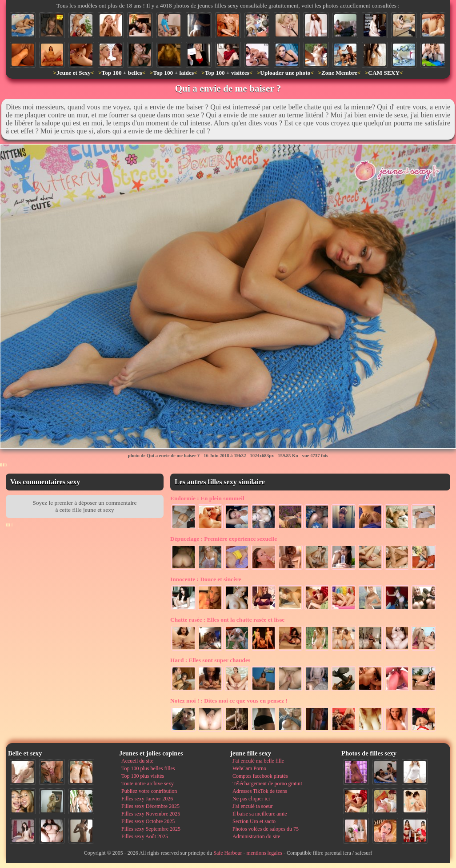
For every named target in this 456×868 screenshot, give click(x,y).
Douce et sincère (206, 579)
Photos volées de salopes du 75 (266, 829)
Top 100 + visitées (227, 73)
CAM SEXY (384, 73)
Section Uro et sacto (254, 821)
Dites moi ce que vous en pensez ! (229, 701)
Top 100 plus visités (143, 776)
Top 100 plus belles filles (148, 768)
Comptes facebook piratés (260, 776)
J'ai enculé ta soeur (252, 806)
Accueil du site (137, 761)
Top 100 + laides (173, 73)
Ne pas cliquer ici (251, 799)
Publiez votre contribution (149, 791)
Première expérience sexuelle (224, 539)
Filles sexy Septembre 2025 (151, 829)
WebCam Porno (249, 768)
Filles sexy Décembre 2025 (150, 806)
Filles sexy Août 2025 (145, 836)
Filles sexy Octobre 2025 (148, 821)
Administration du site (256, 836)
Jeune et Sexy (74, 73)
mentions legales (264, 853)
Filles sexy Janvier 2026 (147, 799)
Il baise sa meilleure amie (260, 814)
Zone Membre (339, 73)
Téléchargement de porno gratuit (267, 784)
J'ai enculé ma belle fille (258, 761)
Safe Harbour (228, 853)
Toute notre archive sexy (148, 784)
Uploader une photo (285, 73)
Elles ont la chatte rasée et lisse (227, 620)
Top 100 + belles (122, 73)
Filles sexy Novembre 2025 (151, 814)
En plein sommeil (207, 498)
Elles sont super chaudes (210, 660)
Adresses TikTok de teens (260, 791)
